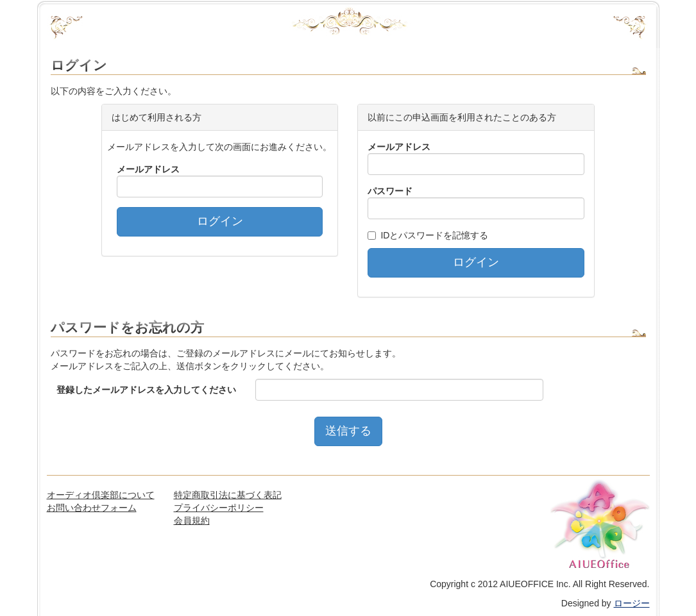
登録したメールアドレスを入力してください (146, 390)
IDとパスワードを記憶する (434, 235)
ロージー (632, 603)
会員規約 (192, 520)
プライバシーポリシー (219, 508)
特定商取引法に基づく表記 (228, 495)
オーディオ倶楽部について (101, 495)
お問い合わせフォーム (92, 508)
